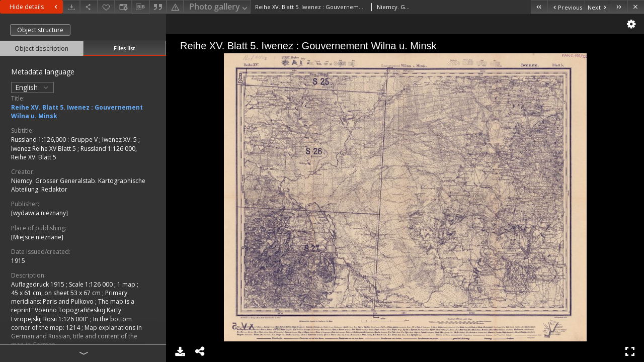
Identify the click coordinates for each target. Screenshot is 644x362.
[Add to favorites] (106, 7)
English (32, 87)
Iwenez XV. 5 (120, 140)
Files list (124, 48)
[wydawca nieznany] (39, 213)
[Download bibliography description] (140, 7)
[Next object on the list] (598, 7)
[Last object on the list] (619, 7)
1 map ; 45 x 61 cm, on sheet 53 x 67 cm (75, 289)
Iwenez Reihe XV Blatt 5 (44, 149)
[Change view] (123, 7)
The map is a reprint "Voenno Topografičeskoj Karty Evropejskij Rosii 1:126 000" (73, 310)
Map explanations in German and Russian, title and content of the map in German (76, 336)
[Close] (636, 7)
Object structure (40, 30)
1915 (18, 261)
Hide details (35, 7)
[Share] (89, 7)
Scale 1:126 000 (92, 284)
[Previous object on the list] (566, 7)
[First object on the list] (539, 7)
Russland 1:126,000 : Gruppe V (55, 140)
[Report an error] (175, 7)
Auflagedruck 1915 (38, 284)
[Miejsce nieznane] (37, 237)
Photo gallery (219, 7)
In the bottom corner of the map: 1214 (71, 323)
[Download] (71, 7)
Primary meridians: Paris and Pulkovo (69, 297)
